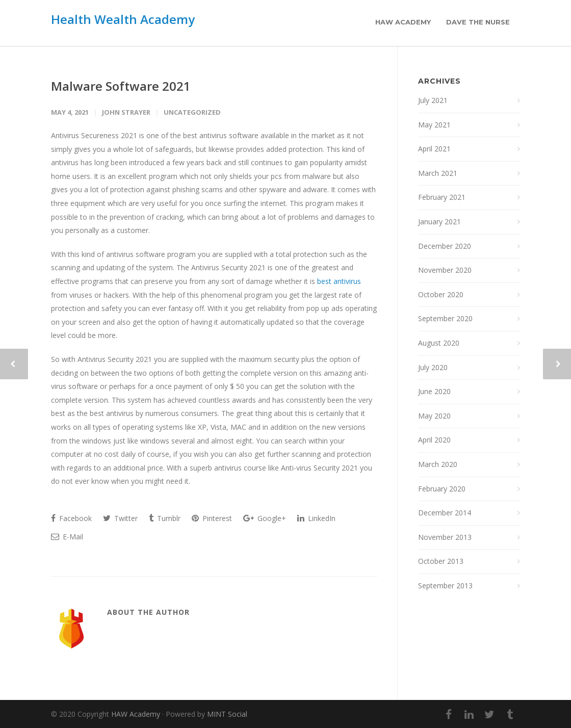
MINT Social (227, 714)
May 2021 (434, 125)
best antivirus (339, 281)
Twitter (120, 518)
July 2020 (433, 367)
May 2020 (434, 416)
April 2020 (434, 440)
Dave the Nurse (478, 22)
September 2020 (445, 318)
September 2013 (445, 586)
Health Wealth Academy (123, 19)
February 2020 (442, 489)
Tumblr (165, 518)
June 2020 (434, 391)
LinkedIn (316, 518)
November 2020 (445, 270)
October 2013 (441, 561)
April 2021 (434, 149)
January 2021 (439, 222)
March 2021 (438, 173)
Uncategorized (192, 112)
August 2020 (439, 343)
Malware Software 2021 (121, 86)
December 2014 (445, 513)
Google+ (265, 518)
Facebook (71, 518)
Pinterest (212, 518)
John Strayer (126, 112)
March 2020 (438, 464)
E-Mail (67, 537)
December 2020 (445, 246)
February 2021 (442, 197)
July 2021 (433, 100)
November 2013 (445, 537)
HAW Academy (403, 22)
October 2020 (441, 294)
